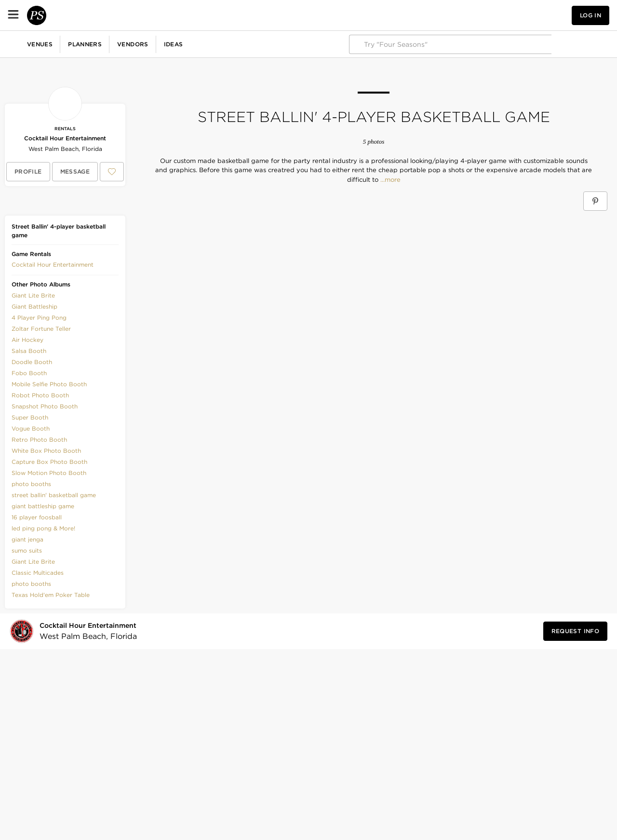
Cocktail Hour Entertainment (65, 138)
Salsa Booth (29, 351)
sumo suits (27, 550)
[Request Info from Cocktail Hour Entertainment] (575, 631)
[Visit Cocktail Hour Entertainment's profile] (90, 631)
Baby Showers (195, 44)
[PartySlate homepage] (46, 15)
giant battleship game (43, 506)
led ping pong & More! (43, 528)
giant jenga (27, 539)
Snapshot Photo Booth (45, 406)
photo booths (31, 484)
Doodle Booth (32, 362)
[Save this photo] (201, 225)
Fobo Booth (29, 373)
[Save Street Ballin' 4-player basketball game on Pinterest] (595, 201)
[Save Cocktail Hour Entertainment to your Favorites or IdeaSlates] (112, 172)
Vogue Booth (31, 428)
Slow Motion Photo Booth (49, 473)
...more (389, 180)
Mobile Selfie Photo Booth (49, 384)
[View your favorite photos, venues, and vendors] (500, 15)
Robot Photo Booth (40, 395)
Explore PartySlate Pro (567, 44)
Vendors (210, 15)
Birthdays (142, 44)
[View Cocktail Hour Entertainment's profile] (28, 172)
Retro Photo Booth (39, 440)
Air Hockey (27, 340)
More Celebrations (315, 44)
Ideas (251, 15)
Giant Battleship (34, 306)
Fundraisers (252, 44)
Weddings (24, 44)
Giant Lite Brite (33, 295)
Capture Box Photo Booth (49, 462)
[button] (500, 15)
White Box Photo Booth (46, 451)
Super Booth (30, 417)
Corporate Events (83, 44)
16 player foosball (37, 517)
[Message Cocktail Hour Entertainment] (75, 172)
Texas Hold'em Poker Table (51, 595)
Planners (162, 15)
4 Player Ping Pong (39, 318)
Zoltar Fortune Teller (41, 329)
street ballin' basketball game (54, 495)
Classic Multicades (38, 573)
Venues (117, 15)
